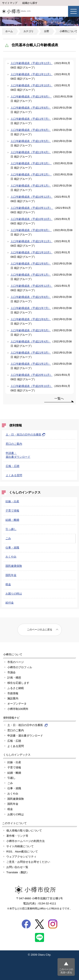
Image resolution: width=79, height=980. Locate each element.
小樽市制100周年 (18, 709)
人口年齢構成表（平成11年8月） (31, 108)
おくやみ (11, 557)
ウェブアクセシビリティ (21, 857)
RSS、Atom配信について (22, 852)
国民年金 (11, 575)
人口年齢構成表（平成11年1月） (31, 186)
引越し (11, 778)
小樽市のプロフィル (20, 667)
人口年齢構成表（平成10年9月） (31, 230)
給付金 (10, 603)
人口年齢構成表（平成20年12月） (31, 286)
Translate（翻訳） (18, 872)
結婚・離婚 (12, 520)
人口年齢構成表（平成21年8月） (31, 297)
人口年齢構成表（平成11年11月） (31, 74)
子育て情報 (12, 511)
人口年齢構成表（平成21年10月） (31, 252)
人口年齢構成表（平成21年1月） (31, 275)
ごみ (8, 538)
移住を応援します (18, 683)
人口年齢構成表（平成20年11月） (31, 375)
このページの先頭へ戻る (66, 971)
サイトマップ (10, 3)
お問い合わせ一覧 (17, 867)
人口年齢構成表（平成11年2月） (31, 174)
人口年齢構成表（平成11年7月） (31, 119)
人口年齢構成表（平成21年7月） (31, 308)
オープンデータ (17, 704)
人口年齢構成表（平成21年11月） (31, 241)
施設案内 (13, 698)
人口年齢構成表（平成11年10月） (31, 85)
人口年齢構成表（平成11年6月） (31, 130)
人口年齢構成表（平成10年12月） (31, 197)
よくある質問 (14, 475)
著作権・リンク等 (17, 836)
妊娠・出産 (12, 501)
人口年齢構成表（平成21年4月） (31, 341)
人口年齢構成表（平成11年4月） (31, 152)
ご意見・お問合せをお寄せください (28, 862)
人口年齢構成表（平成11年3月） (31, 163)
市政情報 (13, 693)
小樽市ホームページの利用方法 (25, 841)
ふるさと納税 (16, 688)
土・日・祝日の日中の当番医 (25, 435)
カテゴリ (28, 31)
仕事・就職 (12, 548)
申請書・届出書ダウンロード (25, 736)
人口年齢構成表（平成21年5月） (31, 330)
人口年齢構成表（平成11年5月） (31, 141)
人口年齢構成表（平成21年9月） (31, 264)
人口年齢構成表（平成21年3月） (31, 353)
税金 (8, 584)
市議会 (11, 672)
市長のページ (16, 662)
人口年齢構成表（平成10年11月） (32, 208)
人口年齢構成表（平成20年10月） (31, 386)
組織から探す (30, 3)
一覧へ (59, 398)
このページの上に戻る (40, 630)
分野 (47, 31)
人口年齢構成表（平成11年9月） (31, 97)
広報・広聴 (13, 466)
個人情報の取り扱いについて (24, 831)
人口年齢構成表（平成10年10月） (31, 219)
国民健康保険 (14, 566)
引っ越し (11, 529)
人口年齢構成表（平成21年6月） (31, 319)
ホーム (9, 31)
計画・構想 (14, 678)
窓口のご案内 (14, 444)
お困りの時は (14, 594)
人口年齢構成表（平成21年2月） (31, 364)
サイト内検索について (20, 846)
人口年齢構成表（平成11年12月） (31, 63)
